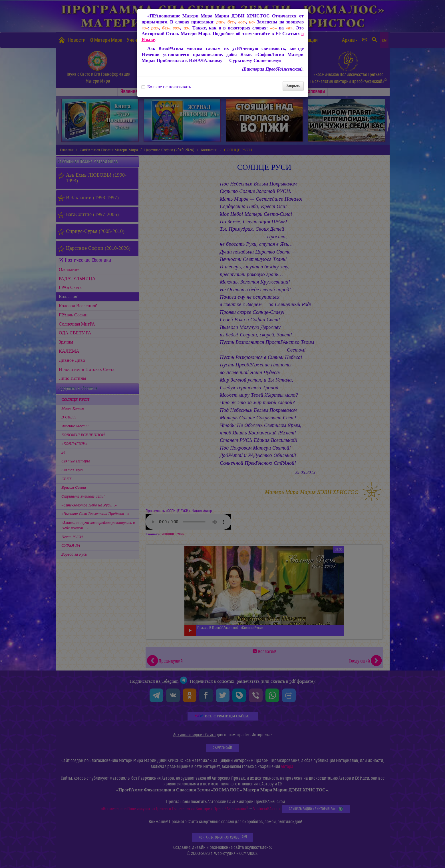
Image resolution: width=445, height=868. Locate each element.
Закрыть (293, 86)
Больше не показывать (166, 87)
